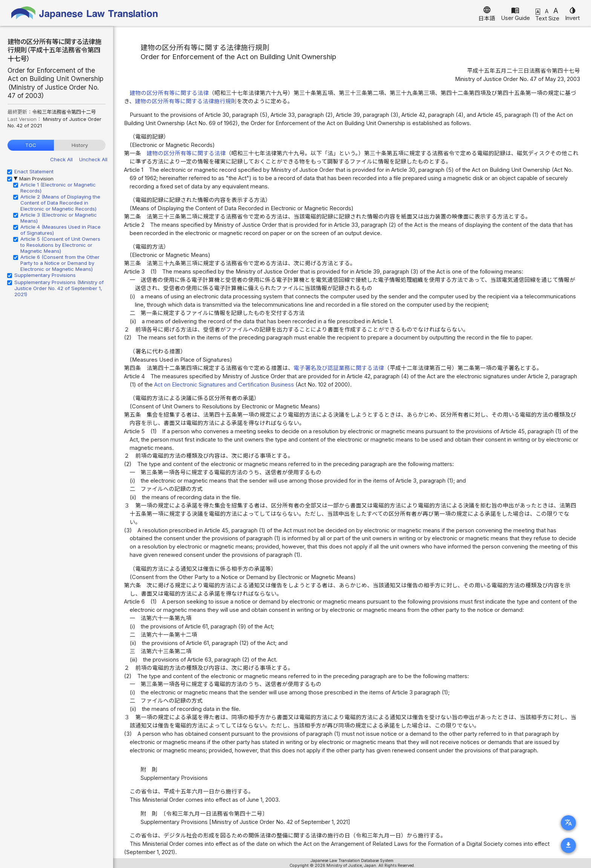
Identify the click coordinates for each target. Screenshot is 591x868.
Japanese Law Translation (85, 13)
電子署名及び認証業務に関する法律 (339, 368)
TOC (31, 145)
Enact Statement (34, 171)
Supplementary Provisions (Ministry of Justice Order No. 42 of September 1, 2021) (59, 288)
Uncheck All (93, 159)
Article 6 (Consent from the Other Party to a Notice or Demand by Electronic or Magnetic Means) (60, 263)
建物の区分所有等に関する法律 (169, 93)
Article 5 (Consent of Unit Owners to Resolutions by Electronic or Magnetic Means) (60, 245)
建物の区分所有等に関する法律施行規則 (186, 101)
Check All (61, 159)
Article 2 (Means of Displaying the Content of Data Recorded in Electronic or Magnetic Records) (60, 203)
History (80, 145)
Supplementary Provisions (45, 275)
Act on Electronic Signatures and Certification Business (224, 385)
